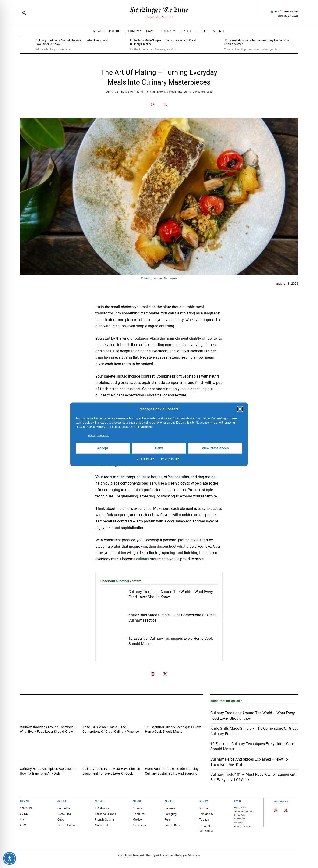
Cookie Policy (145, 459)
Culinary (111, 92)
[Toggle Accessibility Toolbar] (10, 858)
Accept (103, 448)
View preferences (215, 448)
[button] (240, 409)
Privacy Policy (170, 459)
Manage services (98, 435)
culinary (143, 559)
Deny (159, 448)
